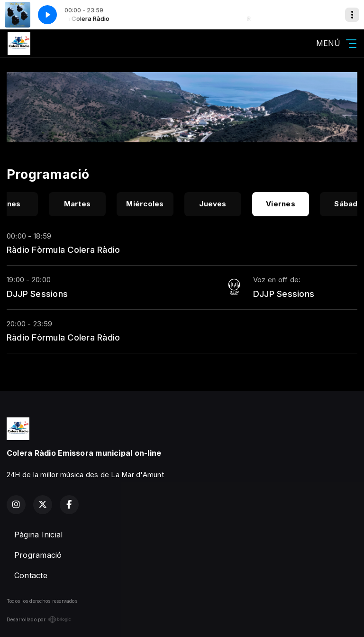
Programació (38, 555)
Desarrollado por (39, 619)
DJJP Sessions (37, 294)
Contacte (31, 575)
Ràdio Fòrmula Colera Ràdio (63, 249)
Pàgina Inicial (38, 535)
